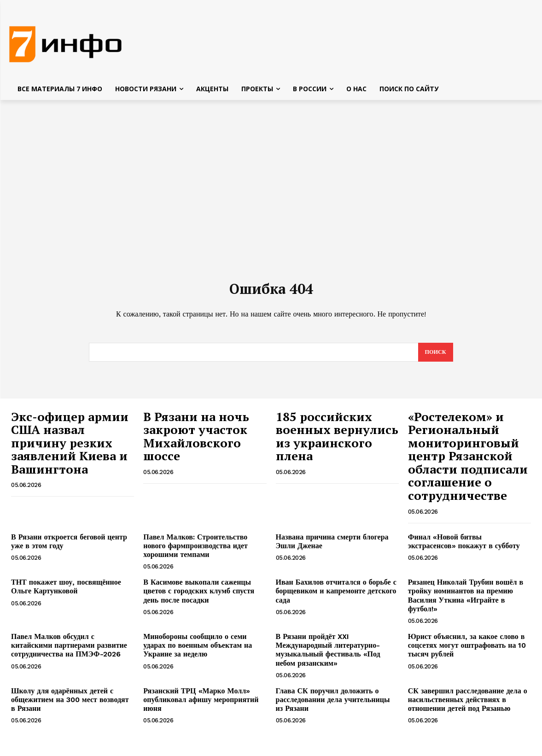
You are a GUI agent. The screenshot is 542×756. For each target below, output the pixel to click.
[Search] (434, 358)
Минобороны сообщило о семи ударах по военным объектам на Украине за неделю (198, 651)
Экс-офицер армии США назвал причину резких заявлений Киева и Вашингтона (70, 449)
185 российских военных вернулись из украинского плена (337, 442)
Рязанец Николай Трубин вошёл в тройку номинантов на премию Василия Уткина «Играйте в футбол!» (466, 601)
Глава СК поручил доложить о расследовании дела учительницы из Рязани (333, 706)
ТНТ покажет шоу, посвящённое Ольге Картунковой (66, 592)
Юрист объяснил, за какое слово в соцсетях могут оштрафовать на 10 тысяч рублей (467, 651)
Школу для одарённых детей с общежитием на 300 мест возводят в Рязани (70, 706)
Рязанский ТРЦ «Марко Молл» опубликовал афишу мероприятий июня (201, 706)
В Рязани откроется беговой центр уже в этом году (69, 547)
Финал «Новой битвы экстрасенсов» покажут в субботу (464, 547)
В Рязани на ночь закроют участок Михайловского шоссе (196, 442)
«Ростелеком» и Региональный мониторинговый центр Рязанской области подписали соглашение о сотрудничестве (468, 462)
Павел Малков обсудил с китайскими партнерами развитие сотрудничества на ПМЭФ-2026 (69, 651)
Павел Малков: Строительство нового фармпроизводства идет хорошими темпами (195, 552)
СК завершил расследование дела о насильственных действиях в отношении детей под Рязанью (468, 706)
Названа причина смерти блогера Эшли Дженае (332, 547)
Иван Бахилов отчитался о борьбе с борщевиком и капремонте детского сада (336, 597)
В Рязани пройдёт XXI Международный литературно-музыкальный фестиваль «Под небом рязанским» (328, 656)
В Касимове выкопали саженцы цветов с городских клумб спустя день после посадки (199, 597)
